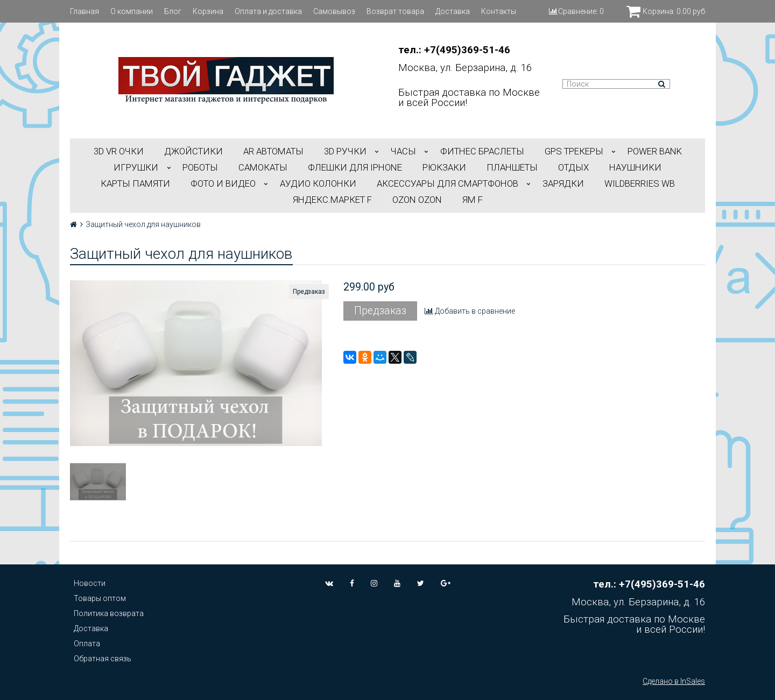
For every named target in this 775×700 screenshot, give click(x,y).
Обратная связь (103, 659)
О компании (132, 11)
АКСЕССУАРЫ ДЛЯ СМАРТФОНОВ (448, 183)
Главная (84, 11)
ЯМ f (473, 200)
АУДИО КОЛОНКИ (318, 183)
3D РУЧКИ (345, 151)
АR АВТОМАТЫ (273, 151)
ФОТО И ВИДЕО (223, 183)
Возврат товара (395, 11)
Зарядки (563, 183)
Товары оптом (100, 598)
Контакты (499, 11)
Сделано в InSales (674, 681)
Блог (173, 11)
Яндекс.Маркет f (332, 200)
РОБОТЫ (200, 167)
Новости (90, 583)
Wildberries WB (640, 183)
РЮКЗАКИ (444, 167)
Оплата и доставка (268, 11)
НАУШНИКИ (635, 167)
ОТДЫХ (573, 167)
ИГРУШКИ (136, 167)
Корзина (208, 11)
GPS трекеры (574, 151)
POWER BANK (655, 151)
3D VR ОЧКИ (119, 151)
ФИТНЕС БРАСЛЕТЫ (482, 151)
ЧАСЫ (403, 151)
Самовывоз (334, 11)
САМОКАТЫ (263, 167)
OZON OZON (417, 200)
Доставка (453, 11)
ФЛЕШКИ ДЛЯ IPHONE (355, 167)
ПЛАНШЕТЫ (512, 167)
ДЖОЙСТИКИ (193, 151)
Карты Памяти (135, 183)
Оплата (87, 644)
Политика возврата (109, 613)
